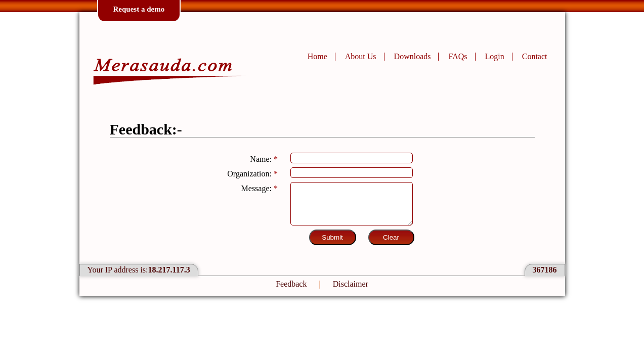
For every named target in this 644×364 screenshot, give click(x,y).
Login (495, 56)
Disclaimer (351, 284)
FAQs (458, 56)
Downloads (413, 56)
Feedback (291, 284)
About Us (361, 56)
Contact (535, 56)
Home (317, 56)
